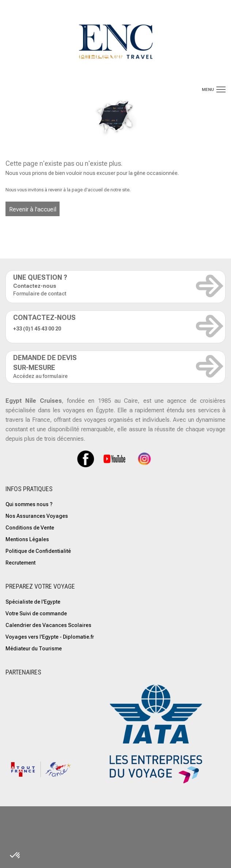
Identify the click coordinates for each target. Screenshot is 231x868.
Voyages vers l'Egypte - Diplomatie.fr (50, 637)
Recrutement (20, 563)
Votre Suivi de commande (36, 613)
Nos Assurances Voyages (37, 516)
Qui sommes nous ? (29, 504)
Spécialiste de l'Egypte (33, 602)
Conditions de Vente (30, 528)
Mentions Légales (27, 539)
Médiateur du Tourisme (34, 649)
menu (208, 90)
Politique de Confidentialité (38, 551)
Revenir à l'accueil (33, 209)
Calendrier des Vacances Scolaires (48, 625)
